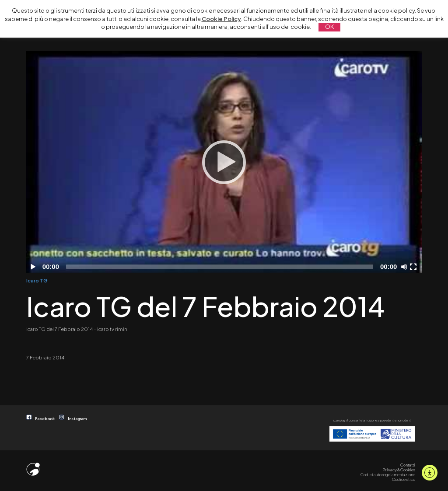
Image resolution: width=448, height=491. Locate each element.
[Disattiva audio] (406, 267)
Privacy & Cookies (399, 470)
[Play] (224, 162)
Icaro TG (37, 280)
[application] (224, 162)
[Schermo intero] (414, 267)
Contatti (408, 465)
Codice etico (404, 479)
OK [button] (329, 27)
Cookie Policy (221, 19)
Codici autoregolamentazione (388, 474)
